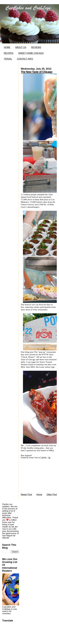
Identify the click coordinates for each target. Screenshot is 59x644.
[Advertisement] (38, 477)
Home (39, 494)
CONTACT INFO (25, 59)
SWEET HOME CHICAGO (31, 53)
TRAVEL (8, 59)
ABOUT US (21, 47)
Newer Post (26, 494)
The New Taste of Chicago (37, 72)
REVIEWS (36, 47)
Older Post (52, 494)
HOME (7, 47)
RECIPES (8, 53)
